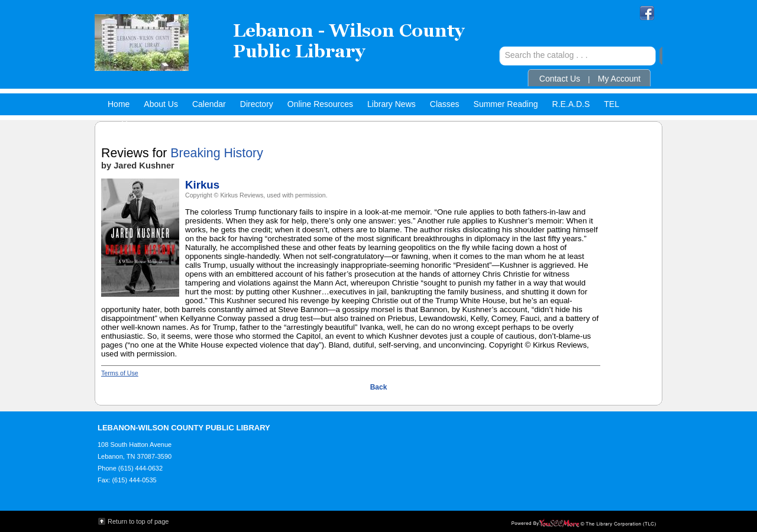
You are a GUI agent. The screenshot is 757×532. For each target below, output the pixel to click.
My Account (619, 79)
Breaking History (216, 153)
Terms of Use (120, 373)
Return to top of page (138, 521)
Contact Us (560, 79)
